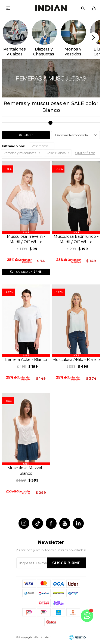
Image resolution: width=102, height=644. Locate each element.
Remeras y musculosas (20, 153)
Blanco (56, 153)
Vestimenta (40, 146)
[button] (83, 8)
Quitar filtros (85, 153)
